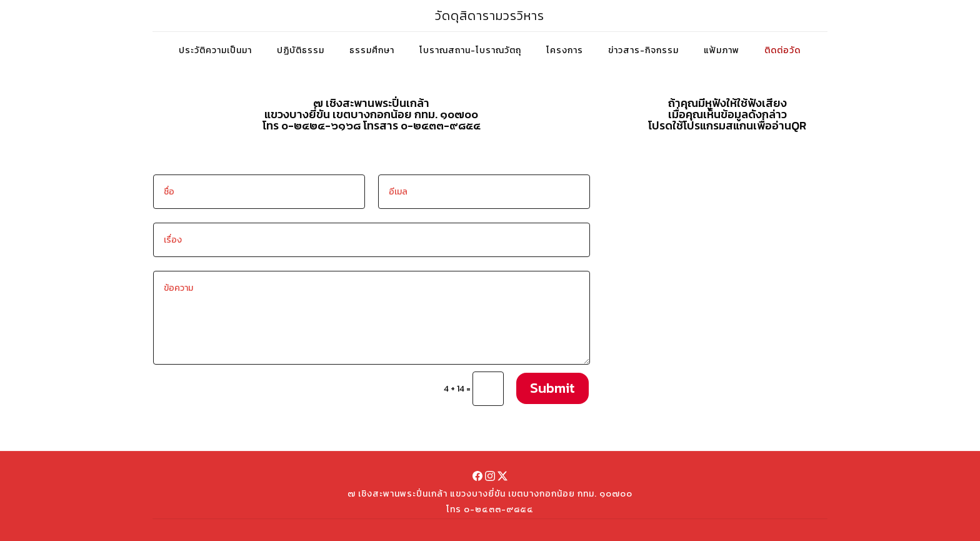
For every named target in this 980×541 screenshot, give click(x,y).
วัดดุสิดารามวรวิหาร (490, 16)
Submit (552, 388)
